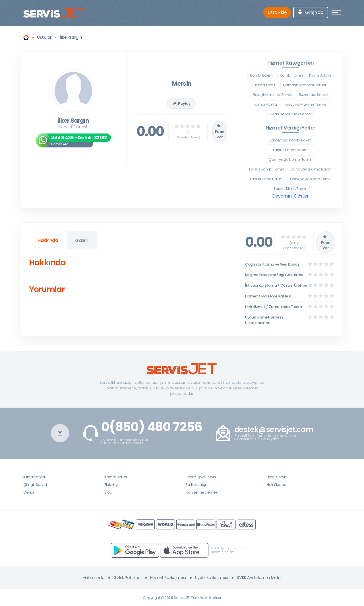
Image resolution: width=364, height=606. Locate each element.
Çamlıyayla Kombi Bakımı (290, 140)
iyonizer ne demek (201, 492)
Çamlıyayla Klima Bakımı (311, 169)
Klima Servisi (34, 477)
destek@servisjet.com (274, 430)
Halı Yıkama (276, 485)
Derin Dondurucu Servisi (290, 114)
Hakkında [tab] (48, 240)
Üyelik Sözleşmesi (212, 578)
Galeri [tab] (82, 240)
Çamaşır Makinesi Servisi (304, 85)
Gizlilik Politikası (127, 578)
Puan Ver (220, 132)
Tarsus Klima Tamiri (290, 189)
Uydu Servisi (277, 477)
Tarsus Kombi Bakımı (290, 150)
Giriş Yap (311, 12)
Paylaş (182, 103)
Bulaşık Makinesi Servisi (273, 95)
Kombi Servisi (116, 477)
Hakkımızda (94, 578)
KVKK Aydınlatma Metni (259, 578)
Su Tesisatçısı (197, 485)
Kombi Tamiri (291, 75)
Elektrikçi (111, 485)
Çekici (29, 492)
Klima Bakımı (320, 75)
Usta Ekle (277, 12)
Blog (108, 492)
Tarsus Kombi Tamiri (266, 169)
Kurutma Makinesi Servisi (306, 104)
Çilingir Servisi (35, 485)
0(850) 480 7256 (152, 427)
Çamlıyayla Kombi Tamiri (290, 160)
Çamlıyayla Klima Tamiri (311, 179)
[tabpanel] (127, 277)
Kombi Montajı (266, 104)
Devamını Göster (290, 196)
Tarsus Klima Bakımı (266, 179)
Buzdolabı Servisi (313, 95)
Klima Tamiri (266, 85)
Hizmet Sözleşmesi (168, 578)
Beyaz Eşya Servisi (201, 477)
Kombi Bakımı (262, 75)
